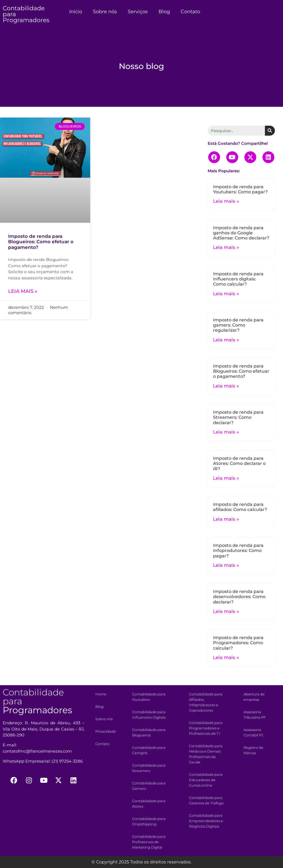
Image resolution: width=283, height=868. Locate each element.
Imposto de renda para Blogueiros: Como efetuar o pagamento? (41, 242)
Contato (190, 12)
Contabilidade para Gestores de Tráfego (206, 800)
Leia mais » (23, 291)
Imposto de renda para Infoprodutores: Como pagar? (238, 550)
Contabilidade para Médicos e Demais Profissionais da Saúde (206, 754)
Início (76, 12)
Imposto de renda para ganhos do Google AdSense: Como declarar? (241, 233)
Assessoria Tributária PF (255, 715)
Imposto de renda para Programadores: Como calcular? (238, 643)
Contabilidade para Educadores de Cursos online (206, 780)
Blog (164, 12)
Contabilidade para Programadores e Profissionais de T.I (206, 728)
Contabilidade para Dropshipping (149, 821)
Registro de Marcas (253, 750)
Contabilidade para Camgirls (149, 750)
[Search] (270, 131)
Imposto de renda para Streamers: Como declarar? (238, 417)
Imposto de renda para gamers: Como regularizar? (238, 325)
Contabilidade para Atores (149, 804)
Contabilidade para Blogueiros (149, 732)
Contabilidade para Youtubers (149, 697)
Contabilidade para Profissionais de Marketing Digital (149, 842)
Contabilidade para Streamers (149, 768)
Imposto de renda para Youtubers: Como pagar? (240, 189)
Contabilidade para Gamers (149, 786)
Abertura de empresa (254, 697)
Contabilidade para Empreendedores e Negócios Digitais (206, 821)
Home (101, 694)
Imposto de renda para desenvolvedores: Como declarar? (239, 597)
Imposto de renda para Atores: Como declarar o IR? (239, 463)
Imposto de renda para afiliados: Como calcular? (240, 507)
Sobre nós (105, 12)
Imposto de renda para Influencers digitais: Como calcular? (238, 279)
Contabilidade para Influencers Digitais (149, 715)
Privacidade (106, 731)
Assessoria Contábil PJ (253, 732)
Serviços (138, 12)
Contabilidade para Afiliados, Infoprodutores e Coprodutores (206, 702)
